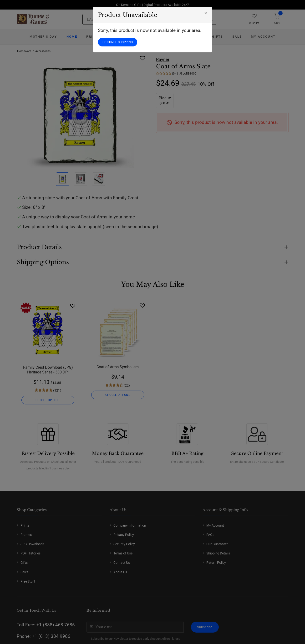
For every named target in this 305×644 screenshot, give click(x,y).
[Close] (206, 13)
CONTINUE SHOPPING (118, 42)
